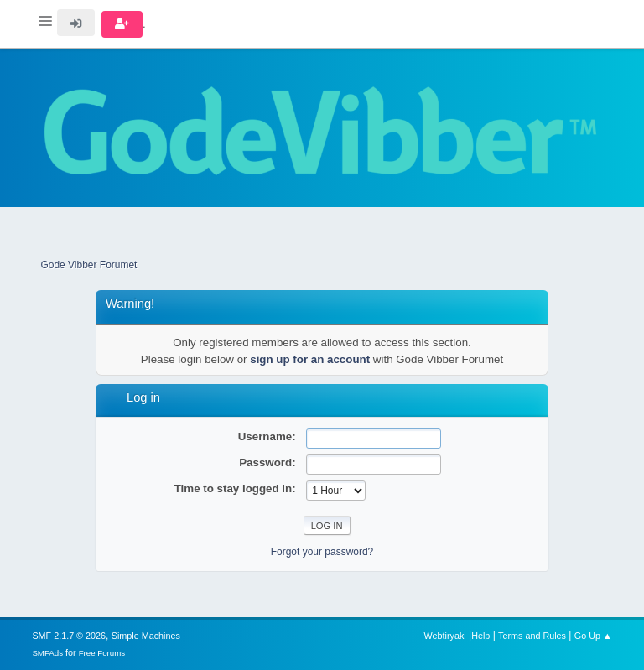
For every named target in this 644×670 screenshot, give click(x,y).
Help (480, 636)
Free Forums (102, 653)
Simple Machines (146, 636)
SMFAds (47, 653)
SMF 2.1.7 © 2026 (69, 636)
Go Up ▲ (593, 636)
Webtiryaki (445, 636)
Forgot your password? (322, 552)
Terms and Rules (532, 636)
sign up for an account (310, 359)
